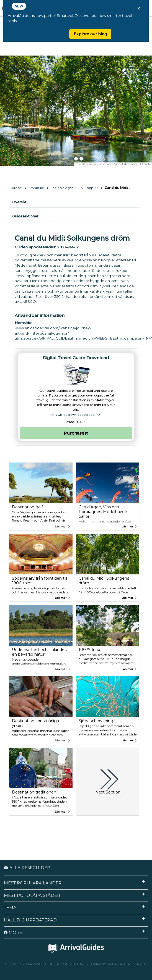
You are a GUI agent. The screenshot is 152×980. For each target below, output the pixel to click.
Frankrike (36, 188)
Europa (16, 188)
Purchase (76, 433)
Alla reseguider (27, 868)
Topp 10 (92, 188)
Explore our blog (90, 34)
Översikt (19, 202)
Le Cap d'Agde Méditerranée (67, 188)
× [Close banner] (139, 8)
